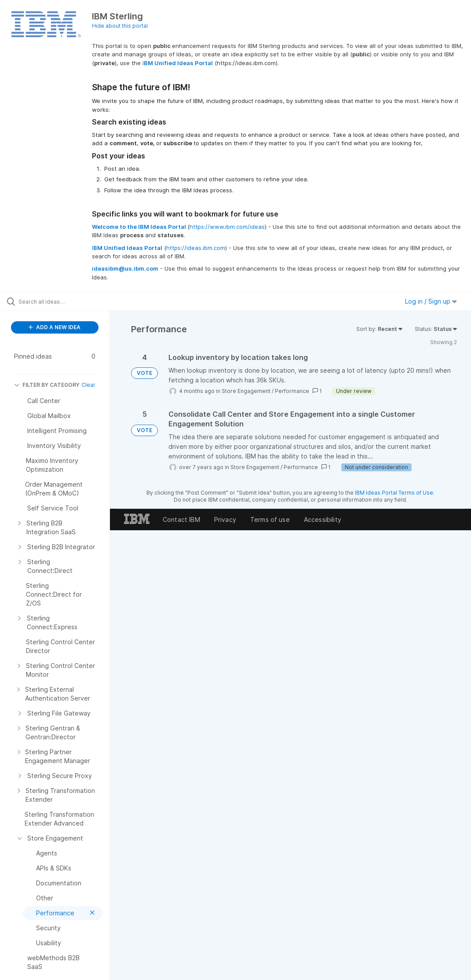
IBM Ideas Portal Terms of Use (394, 493)
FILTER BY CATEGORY (47, 385)
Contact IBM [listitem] (181, 519)
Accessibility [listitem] (323, 519)
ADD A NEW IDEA (55, 327)
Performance (292, 391)
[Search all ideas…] (59, 301)
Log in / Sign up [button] (431, 301)
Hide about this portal (120, 26)
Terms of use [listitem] (270, 519)
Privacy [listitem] (225, 519)
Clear (88, 385)
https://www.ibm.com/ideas (227, 227)
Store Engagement (246, 391)
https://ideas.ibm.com (196, 248)
